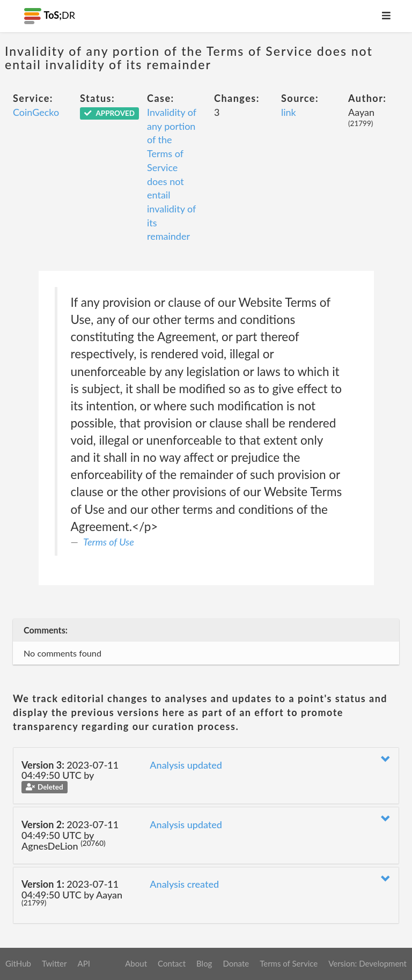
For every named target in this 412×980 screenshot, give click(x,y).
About (136, 963)
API (83, 963)
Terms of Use (109, 542)
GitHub (18, 963)
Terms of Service (289, 963)
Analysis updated (186, 765)
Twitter (54, 963)
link (289, 112)
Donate (236, 963)
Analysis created (184, 884)
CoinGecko (36, 112)
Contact (172, 963)
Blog (204, 963)
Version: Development (367, 963)
